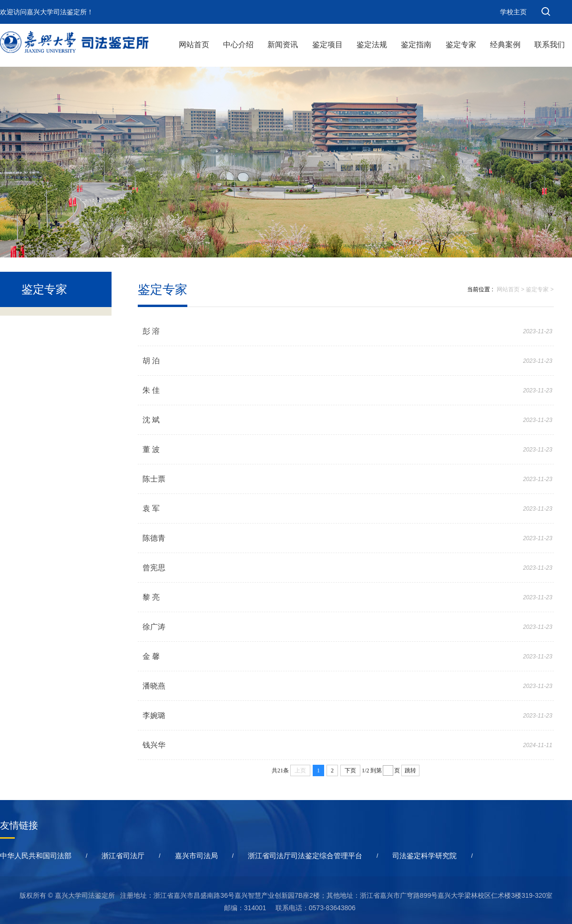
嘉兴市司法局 (196, 856)
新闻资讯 (283, 45)
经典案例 (505, 45)
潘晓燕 (154, 686)
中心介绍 (238, 45)
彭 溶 (151, 331)
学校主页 (513, 12)
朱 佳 (151, 390)
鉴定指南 (416, 45)
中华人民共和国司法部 (36, 856)
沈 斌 (151, 420)
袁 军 (151, 508)
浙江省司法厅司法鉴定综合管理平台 (305, 856)
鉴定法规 (372, 45)
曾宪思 (154, 568)
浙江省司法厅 (123, 856)
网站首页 (194, 45)
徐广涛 (154, 627)
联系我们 (550, 45)
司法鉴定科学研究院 (424, 856)
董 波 (151, 449)
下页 (350, 770)
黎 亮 (151, 597)
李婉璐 (154, 715)
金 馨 (151, 656)
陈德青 (154, 538)
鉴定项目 (327, 45)
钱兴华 (154, 745)
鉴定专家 (461, 45)
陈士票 (154, 479)
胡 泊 (151, 361)
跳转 (410, 770)
